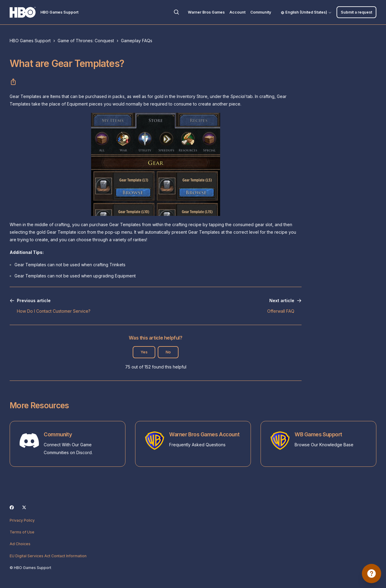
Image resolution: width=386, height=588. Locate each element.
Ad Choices (20, 544)
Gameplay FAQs (137, 41)
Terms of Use (22, 532)
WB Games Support (318, 434)
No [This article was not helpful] (168, 352)
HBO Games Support (30, 41)
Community (261, 12)
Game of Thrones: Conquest (86, 41)
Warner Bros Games (206, 12)
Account (237, 12)
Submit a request (356, 12)
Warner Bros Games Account (204, 434)
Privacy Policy (22, 520)
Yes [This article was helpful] (144, 352)
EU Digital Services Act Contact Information (48, 556)
